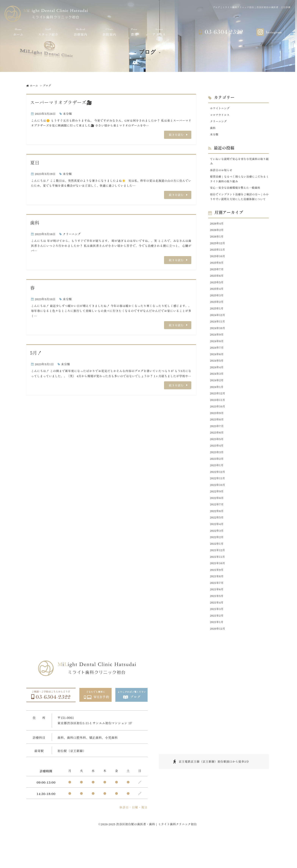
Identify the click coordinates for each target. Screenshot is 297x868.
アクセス (159, 32)
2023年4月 (217, 466)
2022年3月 (217, 555)
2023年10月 (218, 425)
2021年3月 (217, 637)
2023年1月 (217, 486)
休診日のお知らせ (222, 172)
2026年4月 (217, 233)
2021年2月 (217, 644)
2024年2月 (217, 397)
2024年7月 (217, 363)
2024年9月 (217, 349)
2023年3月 (217, 473)
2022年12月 (218, 493)
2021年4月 (217, 630)
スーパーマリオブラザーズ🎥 (61, 102)
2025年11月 (218, 260)
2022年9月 (217, 514)
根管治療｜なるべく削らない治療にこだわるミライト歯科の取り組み (239, 182)
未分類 (67, 114)
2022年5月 (217, 541)
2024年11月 (218, 335)
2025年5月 (217, 294)
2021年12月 (218, 575)
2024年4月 (217, 383)
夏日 (35, 162)
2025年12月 (218, 253)
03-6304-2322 (224, 32)
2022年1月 (217, 569)
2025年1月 (217, 322)
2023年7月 (217, 445)
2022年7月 (217, 527)
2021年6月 (217, 617)
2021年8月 (217, 603)
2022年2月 (217, 562)
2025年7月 (217, 281)
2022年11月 (218, 500)
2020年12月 (218, 658)
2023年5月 (217, 459)
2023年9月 (217, 432)
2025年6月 (217, 287)
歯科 (35, 223)
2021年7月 (217, 610)
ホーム (18, 32)
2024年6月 (217, 370)
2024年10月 (218, 342)
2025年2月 (217, 315)
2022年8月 (217, 521)
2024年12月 (218, 329)
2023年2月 (217, 479)
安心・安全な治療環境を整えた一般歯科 (237, 191)
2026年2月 (217, 240)
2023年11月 (218, 418)
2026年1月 (217, 246)
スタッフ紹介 (48, 32)
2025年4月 (217, 301)
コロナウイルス (220, 115)
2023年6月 (217, 452)
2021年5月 (217, 624)
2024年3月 (217, 390)
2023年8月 (217, 438)
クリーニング (72, 234)
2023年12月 (218, 411)
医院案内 (109, 32)
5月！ (36, 353)
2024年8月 (217, 356)
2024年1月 (217, 404)
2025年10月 (218, 267)
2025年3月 (217, 308)
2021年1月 (217, 651)
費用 (134, 32)
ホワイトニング (220, 108)
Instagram (274, 32)
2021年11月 (218, 582)
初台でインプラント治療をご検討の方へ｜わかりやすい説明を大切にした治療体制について (239, 203)
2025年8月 (217, 274)
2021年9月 (217, 596)
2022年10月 (218, 507)
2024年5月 (217, 377)
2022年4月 (217, 548)
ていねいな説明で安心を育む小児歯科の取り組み (239, 163)
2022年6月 (217, 534)
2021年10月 (218, 589)
